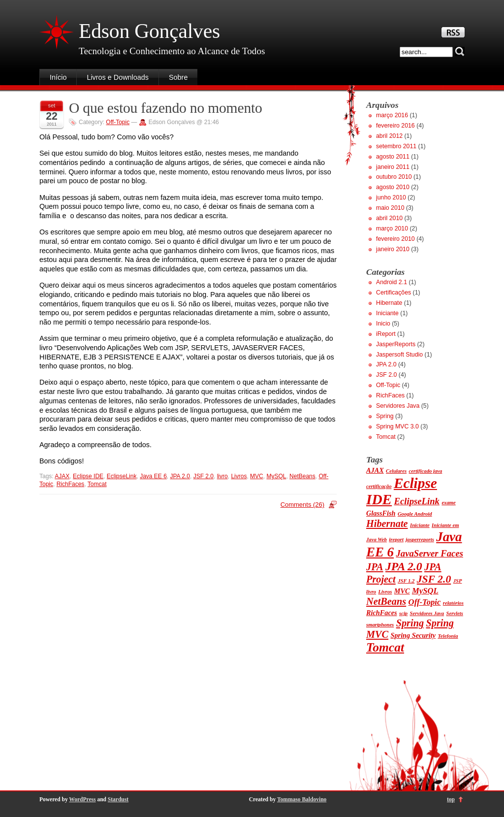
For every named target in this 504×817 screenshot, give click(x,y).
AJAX (62, 476)
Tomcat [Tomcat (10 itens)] (385, 647)
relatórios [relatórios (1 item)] (453, 603)
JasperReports (396, 344)
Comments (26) (302, 505)
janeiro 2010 (393, 249)
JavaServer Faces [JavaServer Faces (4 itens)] (429, 553)
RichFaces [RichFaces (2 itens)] (382, 613)
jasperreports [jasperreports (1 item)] (420, 539)
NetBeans (302, 476)
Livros (239, 476)
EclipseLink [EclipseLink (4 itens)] (417, 501)
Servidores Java (398, 406)
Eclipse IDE (88, 476)
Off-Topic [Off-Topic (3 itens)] (425, 602)
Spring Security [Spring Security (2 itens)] (413, 635)
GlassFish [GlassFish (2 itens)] (381, 513)
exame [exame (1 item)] (448, 503)
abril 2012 (389, 136)
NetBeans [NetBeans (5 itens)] (386, 601)
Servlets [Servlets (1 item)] (455, 613)
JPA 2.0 (180, 476)
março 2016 (392, 115)
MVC (257, 476)
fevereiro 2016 (395, 126)
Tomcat (97, 484)
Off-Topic (118, 122)
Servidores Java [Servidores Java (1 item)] (427, 613)
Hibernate (389, 303)
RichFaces (71, 484)
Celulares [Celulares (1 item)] (396, 471)
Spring (385, 416)
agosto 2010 (393, 187)
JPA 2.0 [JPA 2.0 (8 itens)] (404, 566)
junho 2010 (391, 197)
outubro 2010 (394, 177)
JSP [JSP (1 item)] (458, 581)
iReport (386, 334)
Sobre (178, 77)
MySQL (276, 476)
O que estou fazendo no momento (166, 108)
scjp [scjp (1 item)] (403, 613)
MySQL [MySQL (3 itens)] (425, 591)
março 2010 (392, 229)
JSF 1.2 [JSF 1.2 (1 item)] (406, 581)
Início (58, 77)
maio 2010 (390, 208)
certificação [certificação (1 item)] (379, 486)
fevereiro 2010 (395, 239)
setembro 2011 (396, 146)
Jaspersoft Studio (399, 355)
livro (222, 476)
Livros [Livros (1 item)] (385, 592)
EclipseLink (122, 476)
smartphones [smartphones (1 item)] (380, 625)
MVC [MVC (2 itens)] (402, 591)
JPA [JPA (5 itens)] (375, 567)
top (451, 799)
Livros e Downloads (118, 77)
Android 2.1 (392, 282)
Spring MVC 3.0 (397, 426)
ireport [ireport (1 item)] (396, 539)
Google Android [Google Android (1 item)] (415, 514)
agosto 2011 (393, 157)
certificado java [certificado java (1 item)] (426, 471)
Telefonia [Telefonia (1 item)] (448, 636)
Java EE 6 (153, 476)
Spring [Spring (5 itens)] (410, 623)
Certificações (394, 293)
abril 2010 (389, 218)
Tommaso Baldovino (302, 799)
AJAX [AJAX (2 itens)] (375, 470)
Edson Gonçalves (149, 31)
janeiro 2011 (393, 167)
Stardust (118, 799)
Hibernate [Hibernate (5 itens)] (387, 523)
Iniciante (387, 313)
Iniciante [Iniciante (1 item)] (420, 525)
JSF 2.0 (204, 476)
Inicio (383, 324)
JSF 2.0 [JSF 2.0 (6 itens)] (434, 579)
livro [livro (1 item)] (371, 592)
